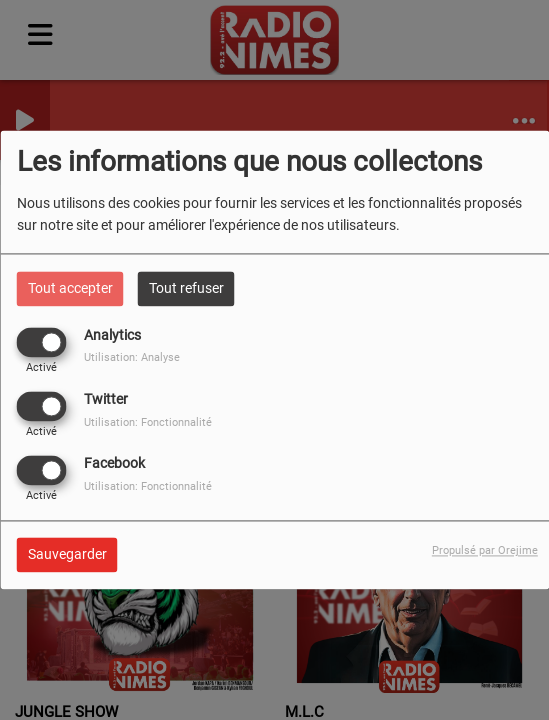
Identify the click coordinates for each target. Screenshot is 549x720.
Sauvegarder (67, 555)
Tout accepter (70, 288)
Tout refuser (186, 288)
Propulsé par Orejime (485, 551)
